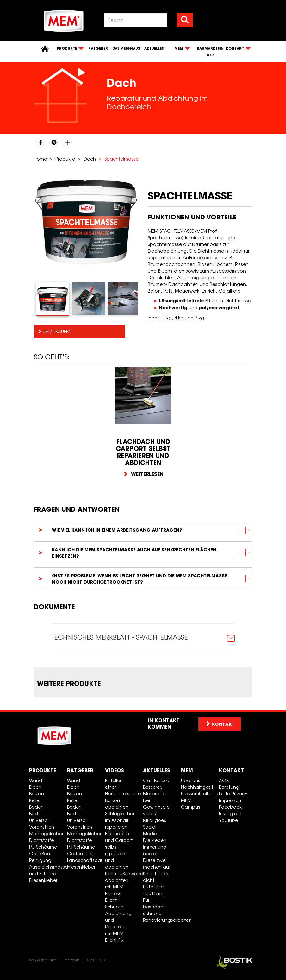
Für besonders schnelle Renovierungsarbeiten (160, 910)
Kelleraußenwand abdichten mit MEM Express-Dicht (122, 887)
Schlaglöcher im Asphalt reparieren (120, 820)
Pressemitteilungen (198, 794)
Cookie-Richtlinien (43, 960)
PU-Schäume (43, 847)
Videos (115, 770)
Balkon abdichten (117, 804)
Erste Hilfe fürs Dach (154, 890)
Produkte (65, 159)
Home (40, 159)
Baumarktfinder (210, 52)
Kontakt (231, 770)
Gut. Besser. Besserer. (156, 784)
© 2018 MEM (96, 960)
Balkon (37, 794)
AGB (224, 780)
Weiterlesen (143, 474)
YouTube (228, 820)
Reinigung (40, 860)
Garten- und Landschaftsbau (84, 857)
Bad (34, 814)
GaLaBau (40, 854)
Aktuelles (154, 48)
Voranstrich (42, 827)
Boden (36, 807)
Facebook (230, 807)
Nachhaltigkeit (197, 787)
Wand (36, 780)
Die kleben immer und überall (155, 847)
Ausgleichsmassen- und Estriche (46, 870)
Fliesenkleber (43, 880)
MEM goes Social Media (155, 827)
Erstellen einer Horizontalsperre (122, 787)
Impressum (231, 800)
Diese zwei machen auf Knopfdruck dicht (157, 870)
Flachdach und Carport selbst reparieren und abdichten (119, 850)
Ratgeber (98, 48)
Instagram (230, 814)
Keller (35, 800)
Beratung (229, 787)
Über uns (191, 780)
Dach (90, 159)
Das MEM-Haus (126, 48)
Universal (39, 820)
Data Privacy (233, 794)
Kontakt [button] (220, 724)
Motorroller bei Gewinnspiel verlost (157, 804)
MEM (187, 770)
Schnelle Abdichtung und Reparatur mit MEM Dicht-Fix (118, 923)
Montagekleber (46, 834)
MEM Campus (191, 804)
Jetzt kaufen (57, 331)
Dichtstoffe (41, 840)
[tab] (53, 299)
